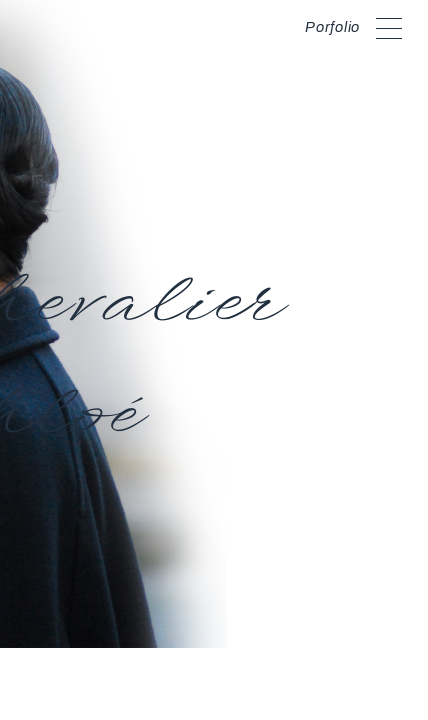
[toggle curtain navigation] (389, 25)
